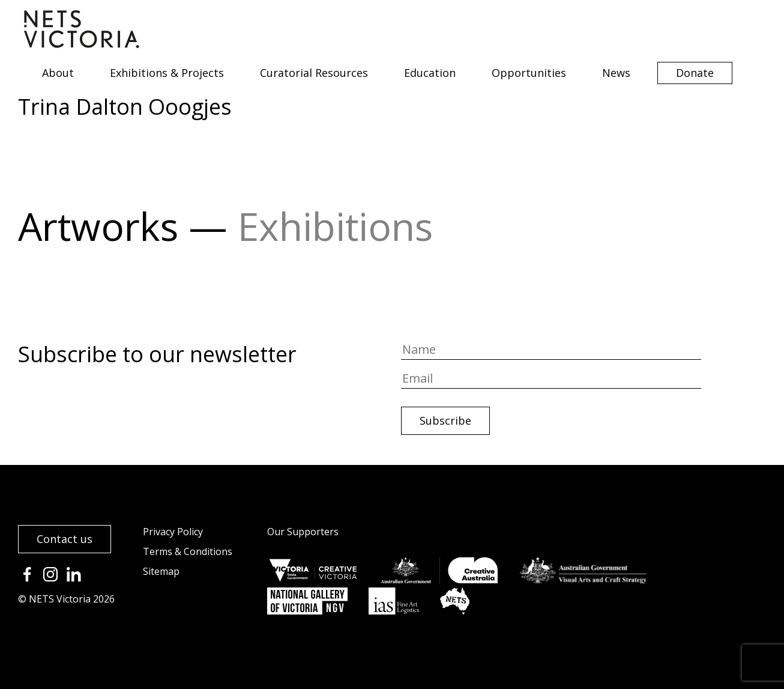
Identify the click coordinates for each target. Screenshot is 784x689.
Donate (695, 73)
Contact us (65, 539)
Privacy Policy (173, 532)
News (616, 73)
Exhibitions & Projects (167, 73)
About (58, 73)
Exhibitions (335, 226)
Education (430, 73)
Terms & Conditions (188, 551)
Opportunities (529, 73)
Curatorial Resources (314, 73)
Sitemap (161, 571)
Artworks (98, 226)
